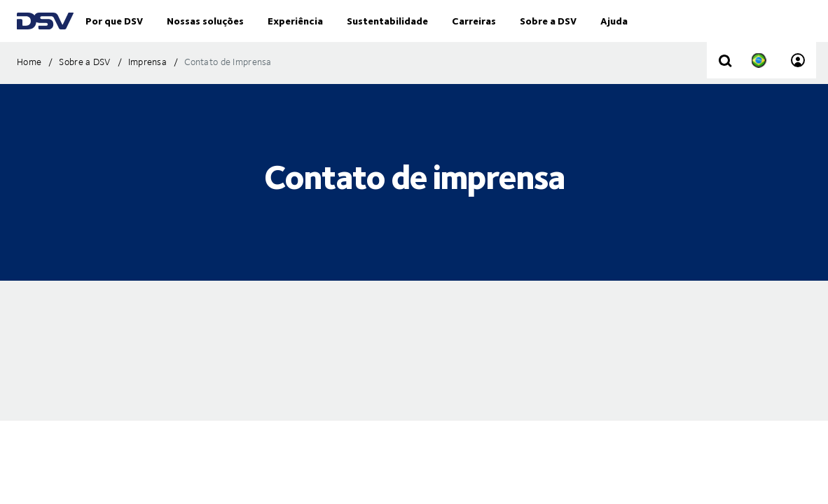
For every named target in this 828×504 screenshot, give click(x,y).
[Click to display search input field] (725, 90)
